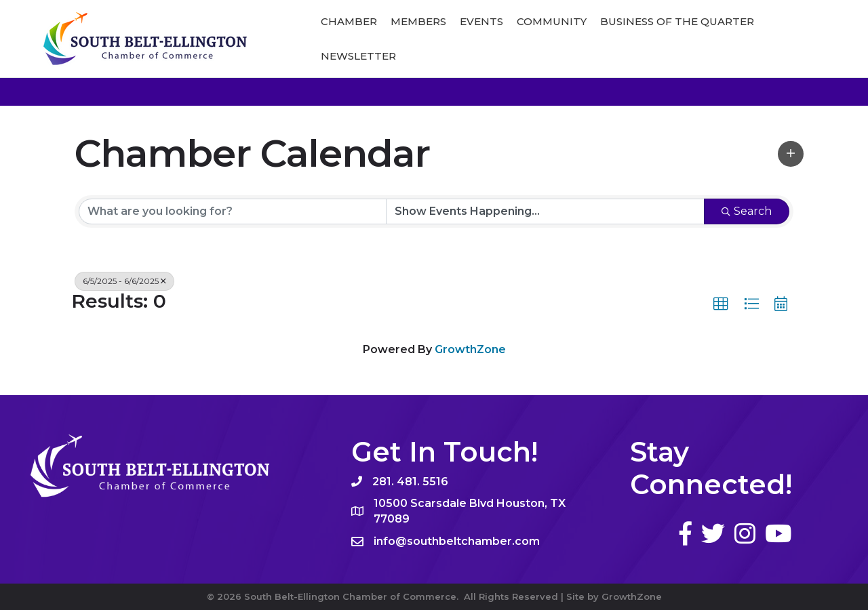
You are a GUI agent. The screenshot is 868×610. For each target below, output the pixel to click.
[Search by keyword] (233, 211)
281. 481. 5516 (410, 482)
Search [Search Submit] (747, 211)
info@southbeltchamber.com (457, 541)
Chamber (349, 21)
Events (481, 21)
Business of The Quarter (677, 21)
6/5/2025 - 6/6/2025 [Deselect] (124, 281)
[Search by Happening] (545, 211)
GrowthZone (470, 349)
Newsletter (358, 56)
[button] (791, 154)
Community (552, 21)
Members (418, 21)
